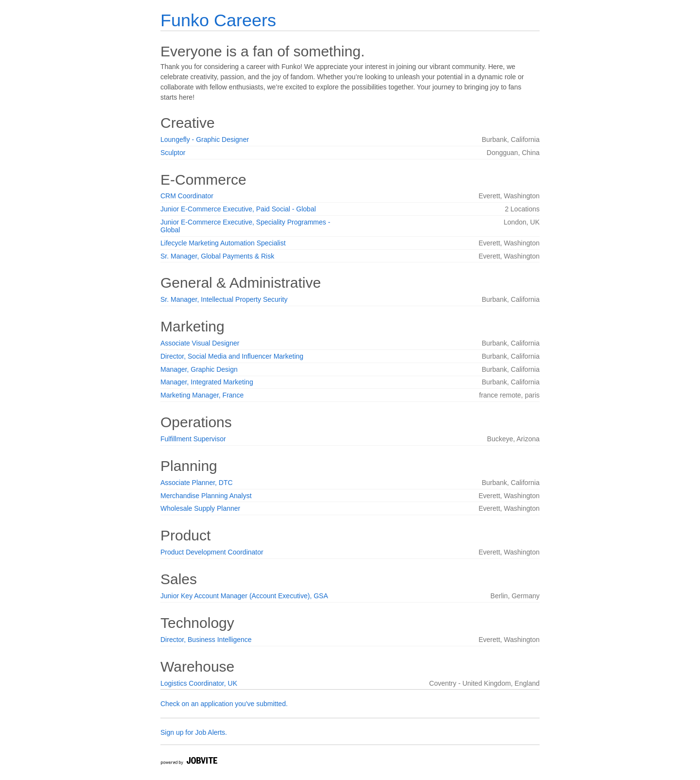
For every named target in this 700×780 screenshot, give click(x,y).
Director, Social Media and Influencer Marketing (232, 356)
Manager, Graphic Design (199, 369)
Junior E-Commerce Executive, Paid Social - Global (238, 209)
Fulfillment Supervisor (193, 439)
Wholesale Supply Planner (200, 508)
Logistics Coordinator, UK (199, 683)
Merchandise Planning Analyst (206, 496)
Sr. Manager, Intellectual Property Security (224, 299)
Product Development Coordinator (212, 552)
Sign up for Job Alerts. (194, 732)
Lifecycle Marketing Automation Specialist (223, 243)
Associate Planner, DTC (197, 483)
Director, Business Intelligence (206, 640)
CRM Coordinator (187, 196)
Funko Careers (218, 20)
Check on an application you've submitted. (224, 704)
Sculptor (173, 153)
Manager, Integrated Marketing (207, 382)
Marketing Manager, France (202, 395)
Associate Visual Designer (200, 343)
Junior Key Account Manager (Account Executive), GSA (244, 596)
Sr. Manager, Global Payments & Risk (217, 256)
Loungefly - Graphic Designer (205, 139)
